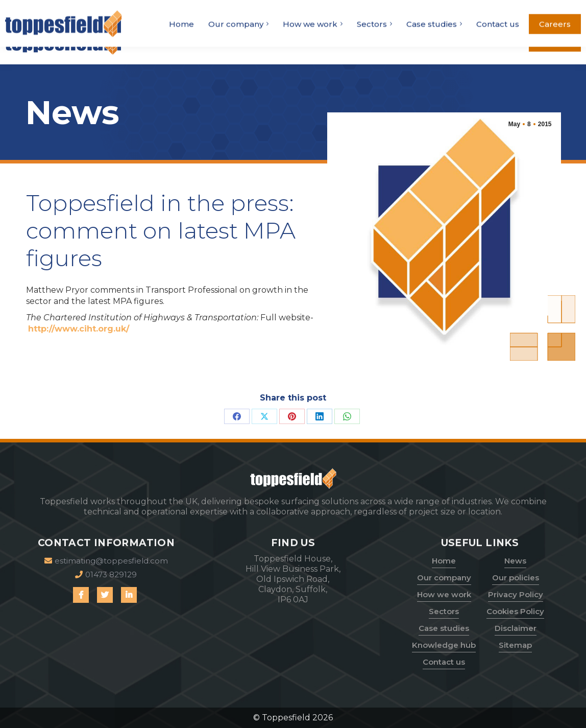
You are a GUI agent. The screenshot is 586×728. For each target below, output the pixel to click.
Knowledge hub (444, 645)
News (515, 561)
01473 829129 (409, 8)
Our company (444, 578)
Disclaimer (516, 628)
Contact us (444, 662)
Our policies (516, 578)
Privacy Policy (516, 594)
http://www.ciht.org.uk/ (79, 329)
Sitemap (515, 645)
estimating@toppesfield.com (504, 8)
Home (444, 561)
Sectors (444, 611)
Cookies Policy (515, 611)
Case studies (444, 628)
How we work (444, 594)
